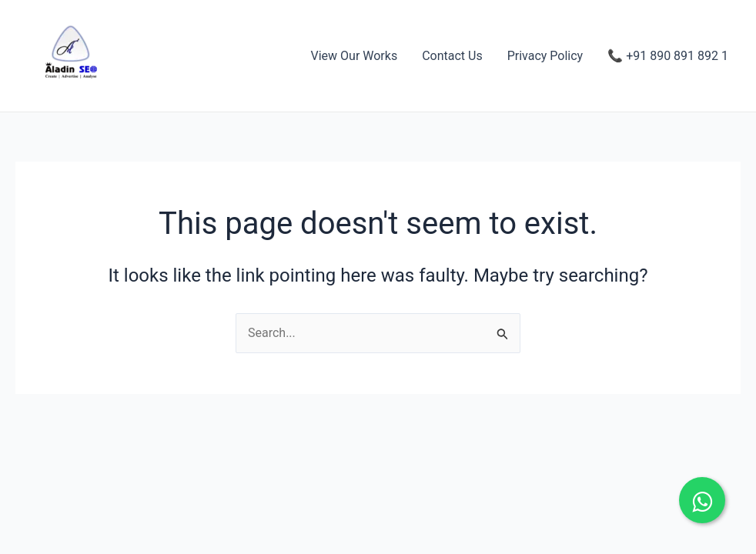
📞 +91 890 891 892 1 (668, 56)
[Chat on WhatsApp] (702, 500)
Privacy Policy (545, 56)
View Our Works (355, 56)
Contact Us (452, 56)
